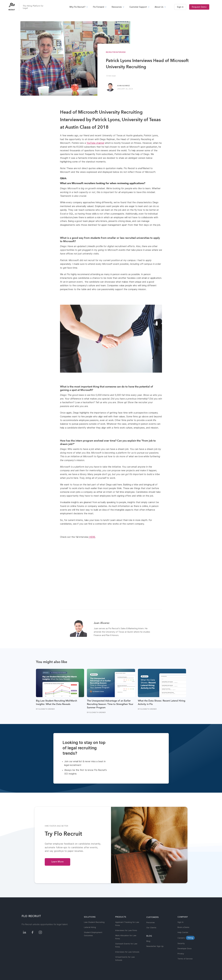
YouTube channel (95, 143)
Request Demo (199, 7)
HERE (92, 537)
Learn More (58, 862)
